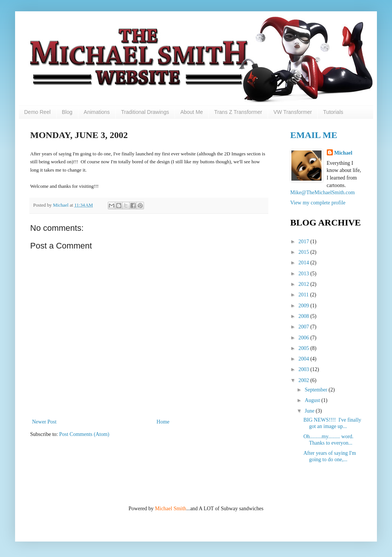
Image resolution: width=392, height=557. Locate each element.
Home (163, 422)
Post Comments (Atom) (84, 434)
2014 (305, 263)
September (316, 390)
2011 (304, 295)
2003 (305, 369)
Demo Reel (37, 112)
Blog (67, 112)
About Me (191, 112)
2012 (305, 284)
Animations (97, 112)
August (313, 400)
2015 (305, 252)
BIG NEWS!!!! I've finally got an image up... (332, 423)
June (310, 411)
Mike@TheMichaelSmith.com (322, 193)
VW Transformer (292, 112)
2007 (305, 327)
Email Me (314, 135)
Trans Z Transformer (238, 112)
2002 (305, 380)
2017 (305, 242)
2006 (305, 338)
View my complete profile (318, 203)
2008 (305, 316)
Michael (61, 205)
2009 (305, 306)
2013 (305, 274)
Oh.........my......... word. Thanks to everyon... (328, 440)
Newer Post (44, 422)
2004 (305, 359)
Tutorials (333, 112)
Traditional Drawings (145, 112)
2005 (305, 348)
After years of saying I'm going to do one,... (330, 456)
